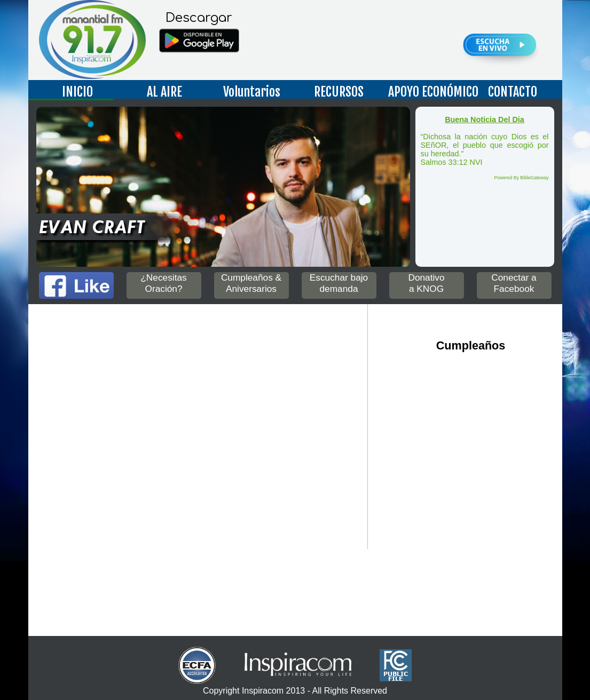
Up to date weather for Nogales (186, 588)
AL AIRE (164, 92)
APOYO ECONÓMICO (428, 92)
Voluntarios (252, 92)
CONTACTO (513, 92)
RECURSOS (339, 92)
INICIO (77, 92)
